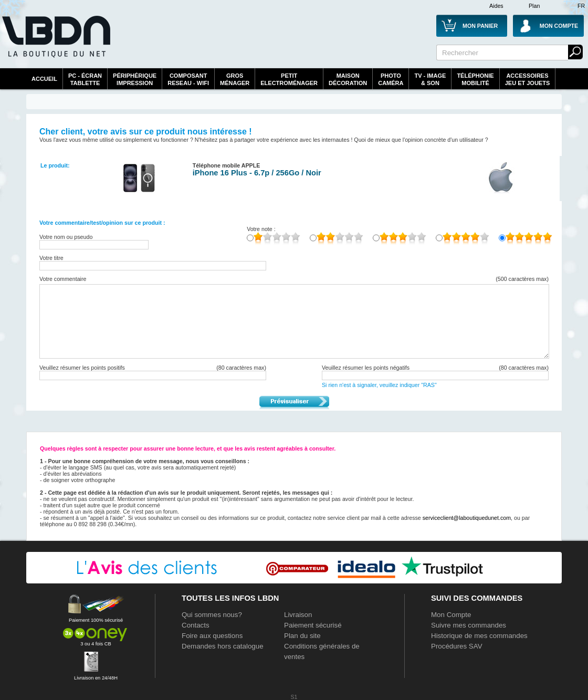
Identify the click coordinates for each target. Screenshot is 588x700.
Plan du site (302, 636)
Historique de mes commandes (479, 636)
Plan (534, 6)
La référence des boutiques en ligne (55, 43)
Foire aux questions (212, 636)
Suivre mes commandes (469, 625)
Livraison (298, 615)
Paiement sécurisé (313, 625)
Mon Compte (451, 615)
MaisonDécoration (348, 79)
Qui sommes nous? (212, 615)
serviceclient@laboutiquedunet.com (467, 518)
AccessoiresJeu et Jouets (528, 79)
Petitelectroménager (289, 79)
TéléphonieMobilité (475, 79)
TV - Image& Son (430, 79)
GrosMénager (235, 79)
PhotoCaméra (391, 79)
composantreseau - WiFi (188, 79)
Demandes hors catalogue (223, 646)
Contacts (196, 625)
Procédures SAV (457, 646)
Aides (496, 6)
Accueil (44, 79)
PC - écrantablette (85, 79)
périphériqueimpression (135, 79)
